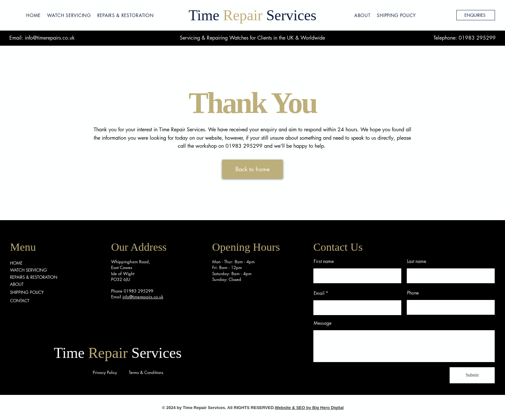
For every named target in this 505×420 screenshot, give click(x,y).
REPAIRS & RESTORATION (34, 277)
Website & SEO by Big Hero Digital (309, 408)
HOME (16, 263)
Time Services (253, 15)
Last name (417, 261)
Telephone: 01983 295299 (465, 38)
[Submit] (472, 375)
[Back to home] (253, 169)
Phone (413, 293)
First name (324, 261)
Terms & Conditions (146, 372)
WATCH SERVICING (29, 270)
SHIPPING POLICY (27, 292)
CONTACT (20, 301)
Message (323, 323)
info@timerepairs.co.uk (50, 38)
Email (319, 293)
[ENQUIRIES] (476, 15)
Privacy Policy (105, 372)
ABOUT (17, 284)
